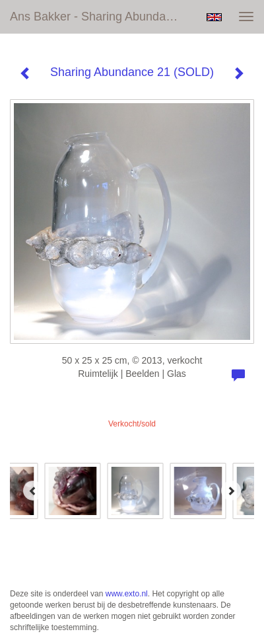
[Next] (231, 491)
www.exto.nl (127, 594)
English (214, 17)
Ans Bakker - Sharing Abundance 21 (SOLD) (101, 17)
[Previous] (33, 491)
